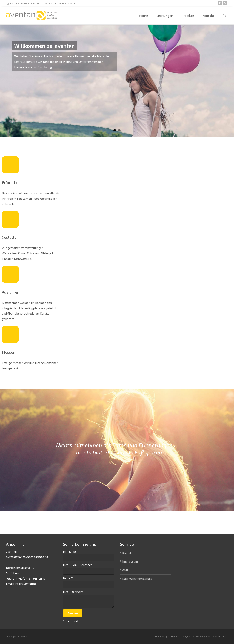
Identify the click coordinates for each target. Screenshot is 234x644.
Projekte (188, 19)
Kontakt (208, 19)
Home (143, 19)
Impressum (130, 561)
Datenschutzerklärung (137, 579)
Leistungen (165, 19)
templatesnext (219, 636)
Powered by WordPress (168, 636)
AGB (125, 570)
